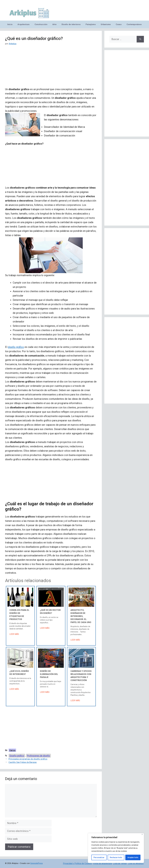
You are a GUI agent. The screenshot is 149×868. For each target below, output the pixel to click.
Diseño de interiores (71, 24)
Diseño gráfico (17, 756)
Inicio (10, 24)
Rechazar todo (116, 857)
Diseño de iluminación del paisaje (49, 674)
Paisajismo (91, 24)
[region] (116, 848)
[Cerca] (142, 834)
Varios (12, 750)
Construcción (41, 24)
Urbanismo (106, 24)
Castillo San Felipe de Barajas (23, 762)
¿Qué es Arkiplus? (136, 863)
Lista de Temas (120, 863)
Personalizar (99, 857)
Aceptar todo (133, 857)
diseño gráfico (16, 347)
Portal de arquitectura (102, 863)
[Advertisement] (51, 68)
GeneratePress (37, 863)
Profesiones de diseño (38, 756)
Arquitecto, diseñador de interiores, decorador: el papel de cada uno (81, 616)
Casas (119, 24)
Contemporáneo (134, 24)
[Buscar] (140, 39)
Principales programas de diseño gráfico (28, 759)
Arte (54, 24)
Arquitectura (23, 24)
